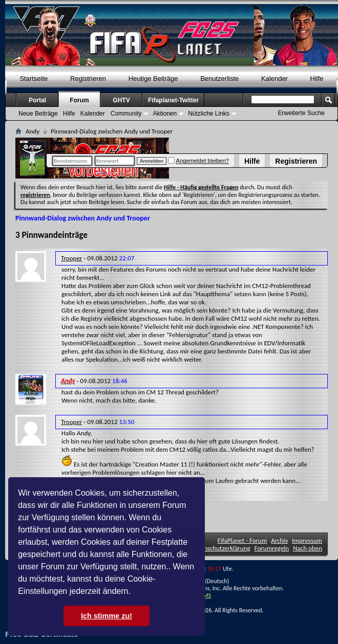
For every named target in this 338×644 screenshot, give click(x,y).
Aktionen (165, 114)
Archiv (279, 540)
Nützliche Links (209, 114)
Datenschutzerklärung (221, 548)
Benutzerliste (219, 79)
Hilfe (252, 161)
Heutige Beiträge (153, 79)
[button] (134, 592)
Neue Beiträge (38, 114)
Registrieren (296, 161)
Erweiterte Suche (301, 113)
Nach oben (308, 548)
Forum (79, 100)
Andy (33, 131)
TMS (205, 595)
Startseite (34, 79)
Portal (37, 100)
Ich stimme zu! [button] (107, 616)
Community (126, 114)
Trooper (71, 258)
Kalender (274, 79)
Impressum (307, 540)
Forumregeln (272, 548)
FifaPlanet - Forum (242, 540)
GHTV (121, 100)
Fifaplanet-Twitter (173, 100)
